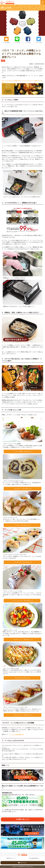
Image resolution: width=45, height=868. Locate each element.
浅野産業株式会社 (22, 867)
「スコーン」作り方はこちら (22, 525)
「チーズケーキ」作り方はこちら (23, 562)
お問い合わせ (22, 862)
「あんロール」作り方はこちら (23, 489)
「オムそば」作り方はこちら (22, 678)
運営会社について (11, 858)
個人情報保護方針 (34, 858)
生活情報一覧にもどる (23, 819)
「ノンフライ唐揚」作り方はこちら (23, 451)
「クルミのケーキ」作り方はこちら (23, 715)
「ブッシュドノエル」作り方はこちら (22, 601)
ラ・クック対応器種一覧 (17, 734)
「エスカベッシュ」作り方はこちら (23, 640)
